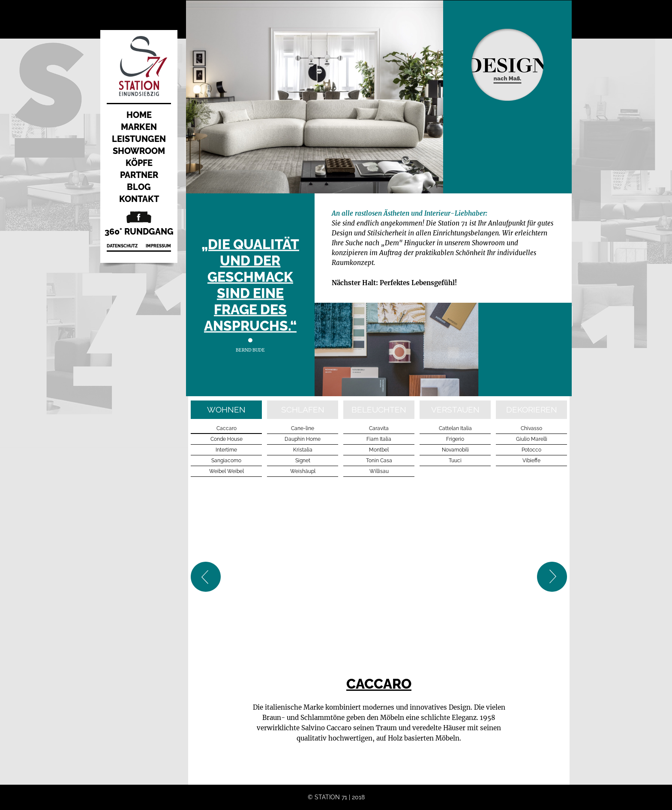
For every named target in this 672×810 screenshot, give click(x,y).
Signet (303, 461)
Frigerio (455, 439)
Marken (139, 127)
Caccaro (226, 428)
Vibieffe (531, 461)
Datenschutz (122, 246)
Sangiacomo (226, 461)
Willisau (379, 471)
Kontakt (139, 199)
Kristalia (303, 450)
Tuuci (455, 461)
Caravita (379, 428)
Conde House (226, 439)
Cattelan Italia (455, 428)
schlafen (303, 410)
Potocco (531, 450)
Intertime (226, 450)
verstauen (455, 410)
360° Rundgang (139, 232)
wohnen (226, 410)
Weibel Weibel (226, 471)
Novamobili (455, 450)
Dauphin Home (303, 439)
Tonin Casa (379, 461)
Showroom (139, 151)
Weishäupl (303, 471)
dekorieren (532, 410)
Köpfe (139, 163)
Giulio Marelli (532, 439)
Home (139, 115)
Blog (139, 187)
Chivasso (531, 428)
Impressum (158, 246)
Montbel (379, 450)
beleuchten (379, 410)
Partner (139, 175)
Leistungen (139, 139)
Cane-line (303, 428)
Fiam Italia (379, 439)
